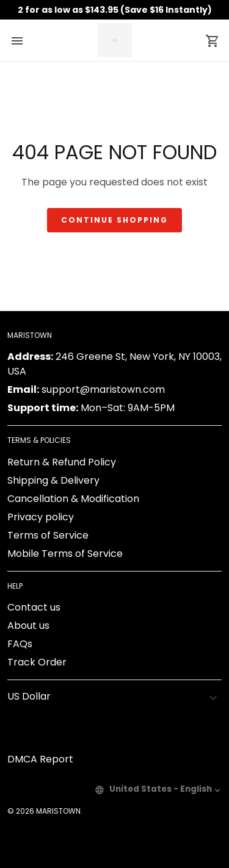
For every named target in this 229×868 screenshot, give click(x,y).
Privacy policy (41, 517)
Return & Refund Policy (62, 462)
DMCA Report (40, 759)
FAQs (20, 644)
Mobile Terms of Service (65, 554)
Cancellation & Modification (73, 499)
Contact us (34, 607)
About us (28, 626)
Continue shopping (114, 220)
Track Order (37, 662)
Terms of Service (48, 535)
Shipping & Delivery (53, 480)
